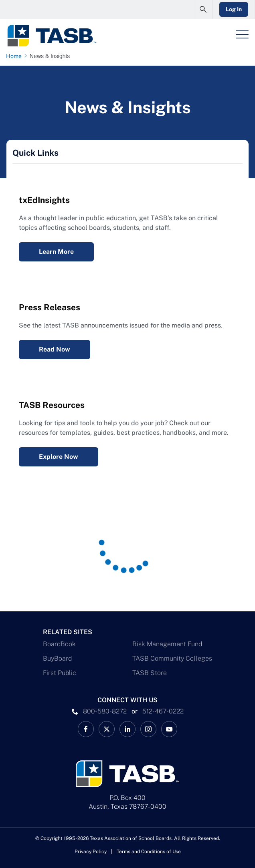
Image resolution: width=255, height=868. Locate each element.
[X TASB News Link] (107, 729)
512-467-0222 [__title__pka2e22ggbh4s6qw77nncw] (163, 711)
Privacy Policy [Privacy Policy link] (91, 852)
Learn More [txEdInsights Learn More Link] (56, 252)
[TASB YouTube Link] (169, 729)
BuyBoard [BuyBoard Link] (57, 658)
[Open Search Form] (202, 10)
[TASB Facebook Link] (86, 729)
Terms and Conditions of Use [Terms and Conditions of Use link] (149, 852)
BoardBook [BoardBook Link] (59, 644)
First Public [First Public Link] (60, 673)
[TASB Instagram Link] (148, 729)
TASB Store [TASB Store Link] (150, 673)
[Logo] (52, 36)
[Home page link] (15, 56)
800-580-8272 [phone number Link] (105, 711)
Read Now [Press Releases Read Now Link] (55, 349)
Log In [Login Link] (234, 9)
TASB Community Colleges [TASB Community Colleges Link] (172, 658)
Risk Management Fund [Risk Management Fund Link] (167, 644)
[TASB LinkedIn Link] (127, 729)
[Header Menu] (242, 34)
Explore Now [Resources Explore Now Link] (59, 457)
